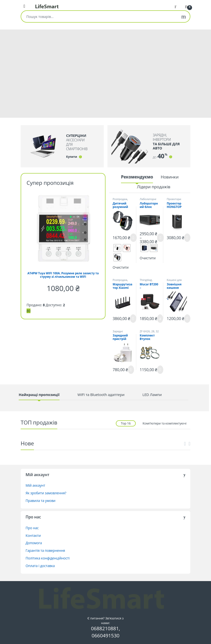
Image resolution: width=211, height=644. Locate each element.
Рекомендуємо (137, 177)
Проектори (174, 199)
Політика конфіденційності (48, 558)
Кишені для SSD (174, 281)
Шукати (184, 16)
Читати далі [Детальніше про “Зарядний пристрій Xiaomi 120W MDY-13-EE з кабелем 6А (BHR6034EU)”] (131, 370)
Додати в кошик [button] (160, 319)
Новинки (170, 177)
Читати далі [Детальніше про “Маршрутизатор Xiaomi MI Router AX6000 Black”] (133, 319)
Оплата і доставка (40, 566)
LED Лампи (152, 395)
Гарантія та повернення (45, 550)
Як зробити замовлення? (46, 493)
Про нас (32, 528)
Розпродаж (120, 199)
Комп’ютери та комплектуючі (165, 423)
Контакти (33, 535)
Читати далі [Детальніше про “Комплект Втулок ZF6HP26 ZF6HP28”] (160, 370)
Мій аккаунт (35, 485)
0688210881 (105, 628)
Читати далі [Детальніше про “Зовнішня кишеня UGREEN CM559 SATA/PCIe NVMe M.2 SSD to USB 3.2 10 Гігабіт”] (187, 319)
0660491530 (106, 636)
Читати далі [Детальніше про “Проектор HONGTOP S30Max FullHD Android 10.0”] (187, 238)
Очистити (121, 267)
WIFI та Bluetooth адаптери (101, 395)
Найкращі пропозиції (39, 395)
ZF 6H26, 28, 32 (149, 331)
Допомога (34, 543)
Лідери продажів (153, 187)
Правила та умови (40, 501)
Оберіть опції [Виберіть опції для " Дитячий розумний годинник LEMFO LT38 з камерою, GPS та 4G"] (133, 238)
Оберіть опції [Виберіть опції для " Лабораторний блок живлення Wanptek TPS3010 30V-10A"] (160, 238)
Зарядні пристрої (118, 333)
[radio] (117, 248)
